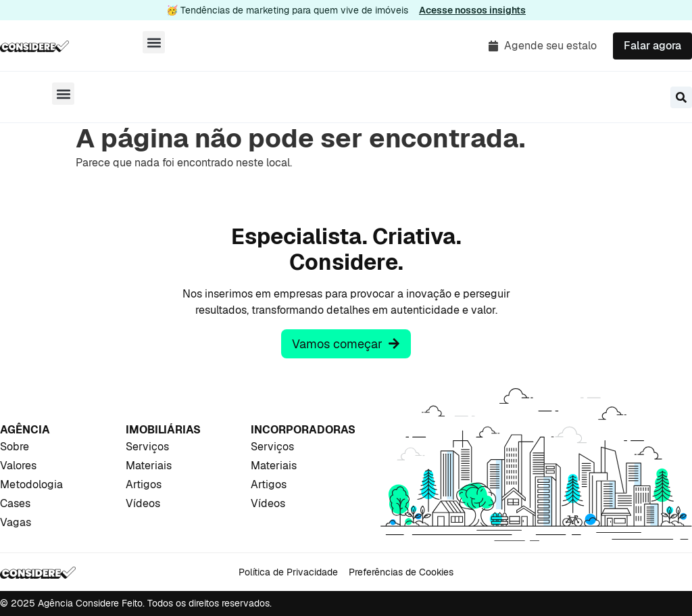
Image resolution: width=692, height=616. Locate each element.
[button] (154, 42)
